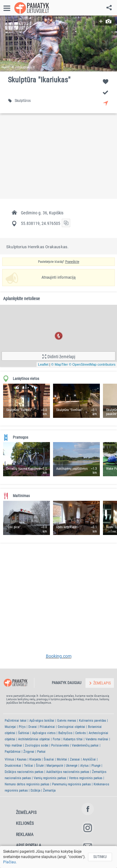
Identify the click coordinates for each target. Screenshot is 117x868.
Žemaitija (49, 790)
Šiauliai (49, 759)
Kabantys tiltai (73, 739)
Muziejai (10, 727)
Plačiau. (10, 862)
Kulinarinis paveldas (93, 721)
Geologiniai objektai (71, 727)
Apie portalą (29, 845)
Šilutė (40, 766)
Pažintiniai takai (16, 721)
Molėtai (62, 759)
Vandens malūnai (97, 739)
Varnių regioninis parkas (50, 778)
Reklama (25, 834)
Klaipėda (35, 759)
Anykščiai (89, 759)
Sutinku (100, 857)
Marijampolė (55, 766)
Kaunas (22, 759)
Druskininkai (13, 766)
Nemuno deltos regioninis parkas (27, 784)
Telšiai (29, 766)
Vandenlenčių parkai (85, 745)
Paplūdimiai (13, 752)
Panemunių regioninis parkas (71, 784)
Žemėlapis (26, 812)
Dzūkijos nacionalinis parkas (24, 772)
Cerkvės (80, 733)
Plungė (96, 766)
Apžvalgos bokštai (42, 721)
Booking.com (59, 656)
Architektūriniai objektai (34, 739)
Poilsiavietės (60, 745)
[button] (58, 43)
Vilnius (9, 759)
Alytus (84, 766)
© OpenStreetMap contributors (92, 364)
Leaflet (43, 364)
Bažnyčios (65, 733)
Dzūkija (35, 790)
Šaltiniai (24, 733)
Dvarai (33, 727)
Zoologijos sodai (37, 745)
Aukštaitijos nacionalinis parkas (68, 772)
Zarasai (75, 759)
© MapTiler (60, 364)
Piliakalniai (47, 727)
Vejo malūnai (13, 745)
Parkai (41, 752)
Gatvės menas (67, 721)
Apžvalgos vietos (44, 733)
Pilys (22, 727)
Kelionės (25, 823)
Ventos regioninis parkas (86, 778)
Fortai (57, 739)
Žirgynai (29, 752)
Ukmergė (72, 766)
